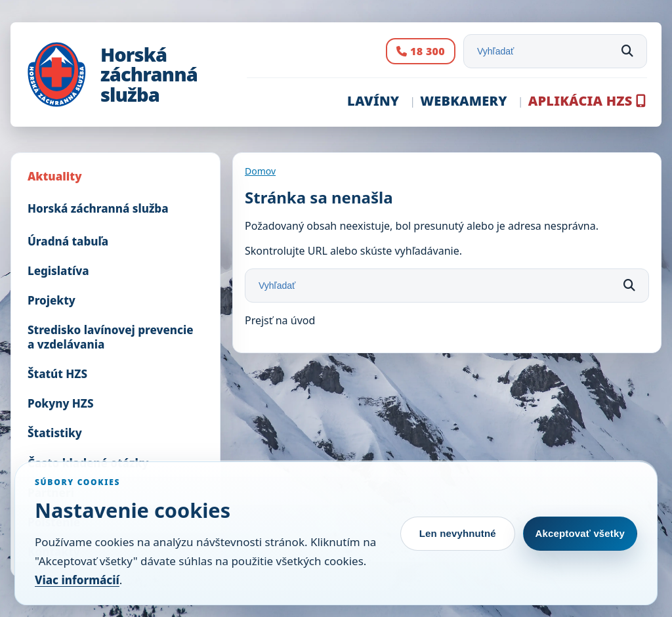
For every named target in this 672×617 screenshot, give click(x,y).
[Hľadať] (627, 51)
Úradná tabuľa (68, 241)
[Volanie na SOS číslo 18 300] (421, 52)
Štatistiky (55, 433)
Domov (260, 171)
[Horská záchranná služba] (130, 74)
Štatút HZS (57, 374)
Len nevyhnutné (458, 533)
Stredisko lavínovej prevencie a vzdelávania (111, 337)
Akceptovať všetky (580, 533)
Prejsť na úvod (280, 320)
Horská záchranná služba (98, 208)
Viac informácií (77, 580)
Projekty (52, 300)
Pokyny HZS (61, 403)
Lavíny (373, 101)
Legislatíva (58, 271)
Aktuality (55, 176)
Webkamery (463, 101)
